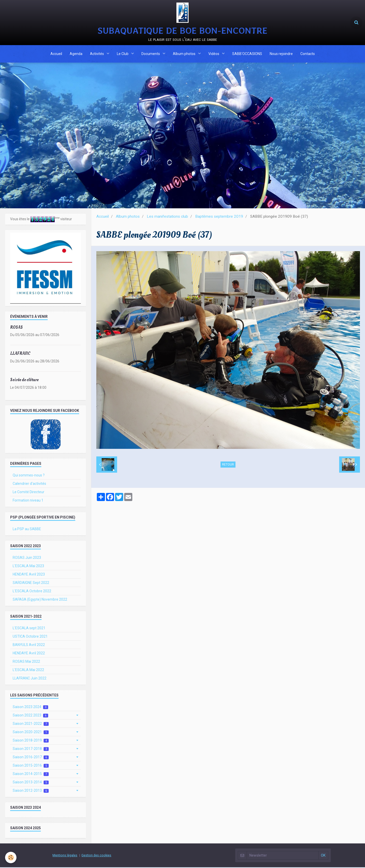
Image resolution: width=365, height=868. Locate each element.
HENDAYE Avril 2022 (29, 654)
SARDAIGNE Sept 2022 (31, 583)
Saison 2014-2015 (31, 775)
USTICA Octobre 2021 (30, 637)
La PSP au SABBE (27, 530)
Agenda (76, 54)
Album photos (185, 54)
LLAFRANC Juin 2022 (30, 679)
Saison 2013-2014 (31, 783)
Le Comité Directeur (29, 493)
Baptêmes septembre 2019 (219, 217)
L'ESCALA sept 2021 (29, 629)
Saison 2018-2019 (31, 741)
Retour (228, 465)
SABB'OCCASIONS (247, 54)
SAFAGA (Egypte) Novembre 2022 (40, 600)
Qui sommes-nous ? (29, 476)
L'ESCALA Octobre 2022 (32, 592)
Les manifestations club (167, 217)
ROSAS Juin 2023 (27, 558)
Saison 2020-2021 (31, 733)
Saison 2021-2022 (31, 724)
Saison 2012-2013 (31, 791)
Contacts (308, 54)
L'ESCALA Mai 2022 (28, 671)
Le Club (123, 54)
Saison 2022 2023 (30, 716)
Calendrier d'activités (29, 484)
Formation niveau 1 (28, 501)
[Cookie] (11, 857)
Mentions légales (65, 856)
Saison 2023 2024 (30, 708)
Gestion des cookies (96, 856)
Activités (97, 54)
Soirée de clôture (24, 381)
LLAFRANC (20, 354)
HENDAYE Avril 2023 (29, 575)
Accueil (56, 54)
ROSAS (16, 328)
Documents (151, 54)
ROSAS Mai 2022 (26, 662)
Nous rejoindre (281, 54)
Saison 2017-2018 (31, 750)
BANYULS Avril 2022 (29, 645)
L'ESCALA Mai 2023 (28, 567)
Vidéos (214, 54)
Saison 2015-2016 (31, 766)
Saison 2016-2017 (31, 758)
